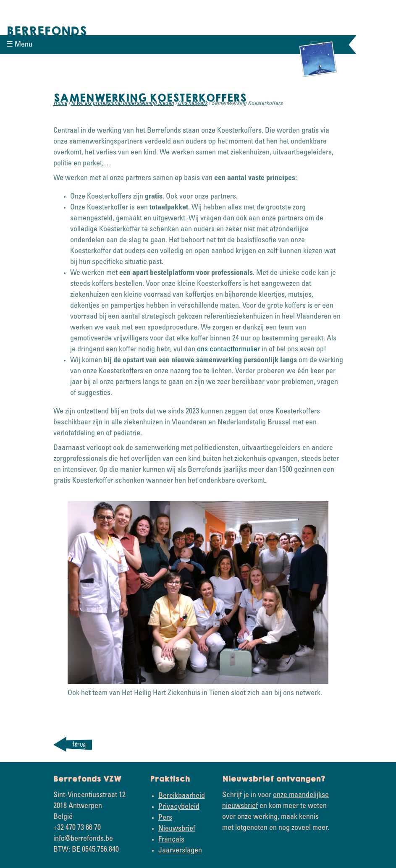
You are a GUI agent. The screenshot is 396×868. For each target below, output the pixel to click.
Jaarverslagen (180, 851)
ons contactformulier (228, 350)
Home (60, 104)
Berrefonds (46, 31)
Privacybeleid (179, 807)
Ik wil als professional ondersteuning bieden (122, 104)
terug (79, 744)
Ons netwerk (193, 104)
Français (171, 840)
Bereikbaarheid (182, 796)
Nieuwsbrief (177, 829)
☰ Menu (19, 45)
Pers (165, 818)
